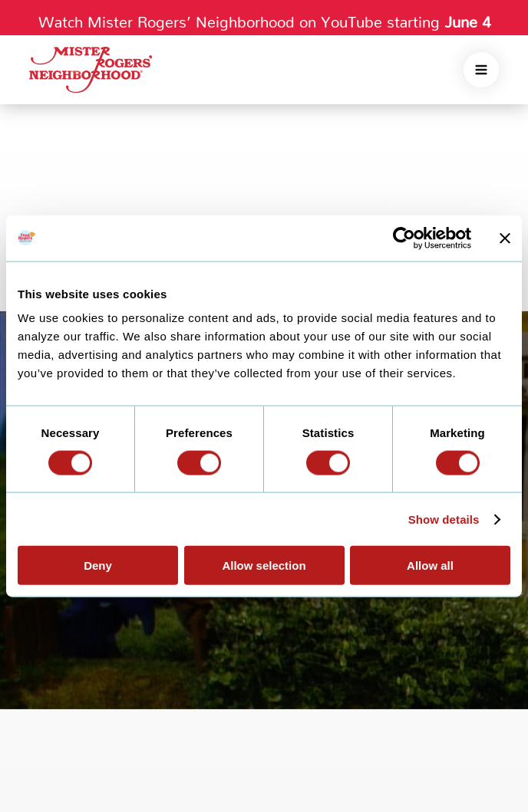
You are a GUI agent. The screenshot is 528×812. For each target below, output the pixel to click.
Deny (98, 565)
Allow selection (264, 565)
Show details (444, 519)
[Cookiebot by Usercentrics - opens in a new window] (404, 238)
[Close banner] (505, 238)
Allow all (430, 565)
